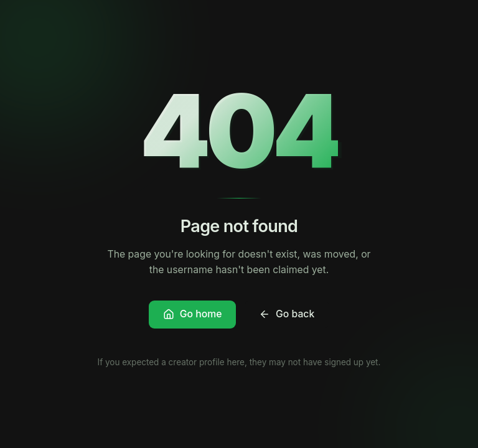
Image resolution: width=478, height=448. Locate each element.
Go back (287, 314)
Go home (193, 314)
